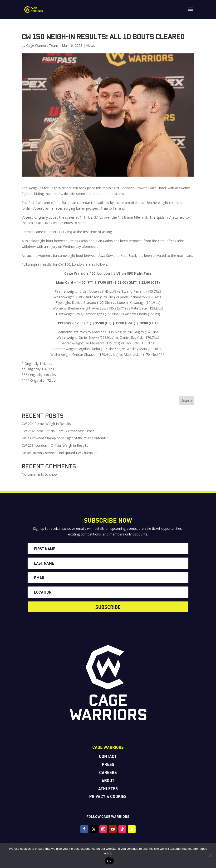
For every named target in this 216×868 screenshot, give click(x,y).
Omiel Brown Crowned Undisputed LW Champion (60, 453)
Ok (109, 861)
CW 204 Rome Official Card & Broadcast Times (58, 431)
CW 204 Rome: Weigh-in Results (46, 424)
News (91, 45)
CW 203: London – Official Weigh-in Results (55, 445)
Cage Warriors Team (42, 45)
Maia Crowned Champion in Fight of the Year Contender (65, 438)
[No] (210, 855)
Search (187, 401)
